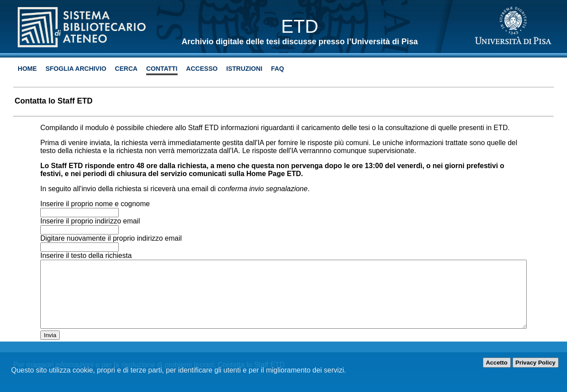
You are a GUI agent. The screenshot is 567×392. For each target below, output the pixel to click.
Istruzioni (245, 69)
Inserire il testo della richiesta (86, 256)
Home (27, 69)
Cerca (126, 69)
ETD (300, 26)
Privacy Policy (536, 363)
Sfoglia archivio (76, 69)
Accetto (497, 363)
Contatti (162, 69)
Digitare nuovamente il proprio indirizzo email (111, 238)
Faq (278, 69)
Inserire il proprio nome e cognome (95, 204)
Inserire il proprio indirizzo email (90, 221)
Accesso (202, 69)
